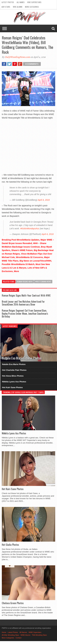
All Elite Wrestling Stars (10, 635)
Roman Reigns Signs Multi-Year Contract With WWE (26, 295)
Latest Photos (8, 2)
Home (4, 632)
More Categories (32, 7)
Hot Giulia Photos (10, 545)
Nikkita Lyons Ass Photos (14, 382)
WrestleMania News (43, 282)
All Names (21, 2)
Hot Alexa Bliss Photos (13, 376)
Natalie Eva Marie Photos (14, 364)
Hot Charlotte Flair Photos (14, 370)
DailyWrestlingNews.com (17, 57)
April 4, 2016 (44, 200)
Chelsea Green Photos (13, 603)
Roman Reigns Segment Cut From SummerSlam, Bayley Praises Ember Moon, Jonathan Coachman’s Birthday (25, 313)
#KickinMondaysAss (30, 229)
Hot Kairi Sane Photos (13, 387)
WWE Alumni (18, 7)
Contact (18, 638)
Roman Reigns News (25, 282)
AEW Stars (6, 7)
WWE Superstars (34, 2)
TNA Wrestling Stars (39, 635)
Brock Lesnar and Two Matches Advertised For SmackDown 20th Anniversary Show (23, 303)
